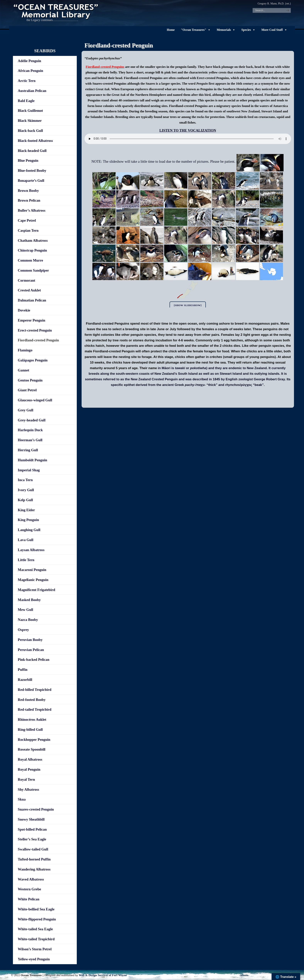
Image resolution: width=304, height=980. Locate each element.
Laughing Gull (29, 530)
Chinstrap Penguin (32, 250)
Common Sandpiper (33, 270)
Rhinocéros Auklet (32, 719)
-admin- (244, 975)
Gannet (23, 370)
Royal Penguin (29, 769)
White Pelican (29, 899)
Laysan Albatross (31, 550)
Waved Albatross (31, 879)
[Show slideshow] (188, 305)
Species (246, 30)
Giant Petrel (27, 390)
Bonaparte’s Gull (31, 181)
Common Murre (30, 260)
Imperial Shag (29, 470)
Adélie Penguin (29, 61)
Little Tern (26, 560)
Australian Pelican (32, 91)
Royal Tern (26, 779)
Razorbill (25, 680)
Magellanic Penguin (33, 580)
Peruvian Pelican (31, 650)
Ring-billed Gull (30, 730)
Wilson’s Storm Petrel (35, 949)
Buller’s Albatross (32, 210)
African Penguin (30, 71)
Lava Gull (25, 540)
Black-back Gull (30, 131)
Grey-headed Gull (32, 420)
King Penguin (28, 520)
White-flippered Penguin (37, 919)
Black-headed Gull (32, 151)
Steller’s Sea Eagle (32, 839)
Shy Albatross (28, 789)
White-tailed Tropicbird (36, 939)
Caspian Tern (28, 230)
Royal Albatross (30, 759)
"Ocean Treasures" (194, 30)
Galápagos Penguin (33, 360)
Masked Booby (29, 600)
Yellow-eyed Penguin (34, 959)
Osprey (23, 630)
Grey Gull (25, 410)
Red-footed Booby (32, 700)
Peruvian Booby (30, 640)
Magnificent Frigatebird (36, 590)
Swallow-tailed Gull (33, 849)
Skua (22, 799)
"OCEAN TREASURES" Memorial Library (56, 11)
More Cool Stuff (272, 30)
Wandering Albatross (34, 869)
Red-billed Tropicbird (35, 690)
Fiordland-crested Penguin (38, 340)
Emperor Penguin (31, 320)
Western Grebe (29, 889)
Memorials (224, 30)
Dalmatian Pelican (32, 300)
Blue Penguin (28, 160)
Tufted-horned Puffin (34, 859)
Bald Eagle (26, 101)
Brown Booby (28, 191)
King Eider (26, 510)
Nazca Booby (28, 620)
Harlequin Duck (30, 430)
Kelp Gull (25, 500)
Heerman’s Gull (30, 440)
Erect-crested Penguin (35, 330)
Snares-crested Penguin (36, 809)
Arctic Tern (27, 81)
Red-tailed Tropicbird (35, 709)
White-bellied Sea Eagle (36, 909)
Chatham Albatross (33, 240)
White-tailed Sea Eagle (35, 929)
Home (171, 30)
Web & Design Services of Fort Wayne (103, 975)
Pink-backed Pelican (34, 660)
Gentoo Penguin (30, 380)
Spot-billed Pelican (32, 829)
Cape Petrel (27, 220)
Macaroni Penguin (32, 570)
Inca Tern (25, 480)
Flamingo (25, 350)
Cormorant (26, 280)
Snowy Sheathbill (31, 819)
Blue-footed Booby (32, 170)
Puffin (23, 670)
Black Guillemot (30, 111)
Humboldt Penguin (32, 460)
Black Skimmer (30, 121)
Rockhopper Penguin (34, 740)
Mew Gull (25, 610)
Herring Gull (28, 450)
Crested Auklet (29, 290)
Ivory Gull (26, 490)
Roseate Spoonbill (32, 749)
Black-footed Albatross (35, 141)
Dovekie (24, 310)
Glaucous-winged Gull (35, 400)
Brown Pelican (29, 200)
